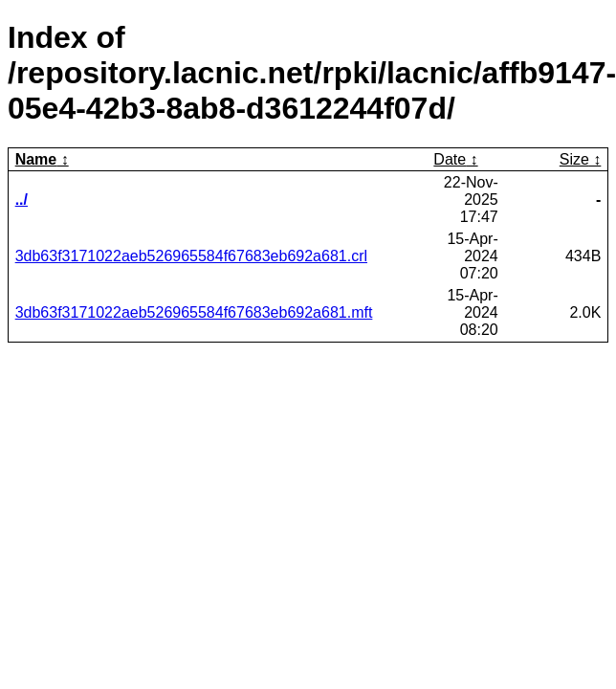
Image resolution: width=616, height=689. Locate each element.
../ (22, 200)
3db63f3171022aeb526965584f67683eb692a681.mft (194, 312)
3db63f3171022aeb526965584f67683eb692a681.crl (191, 256)
